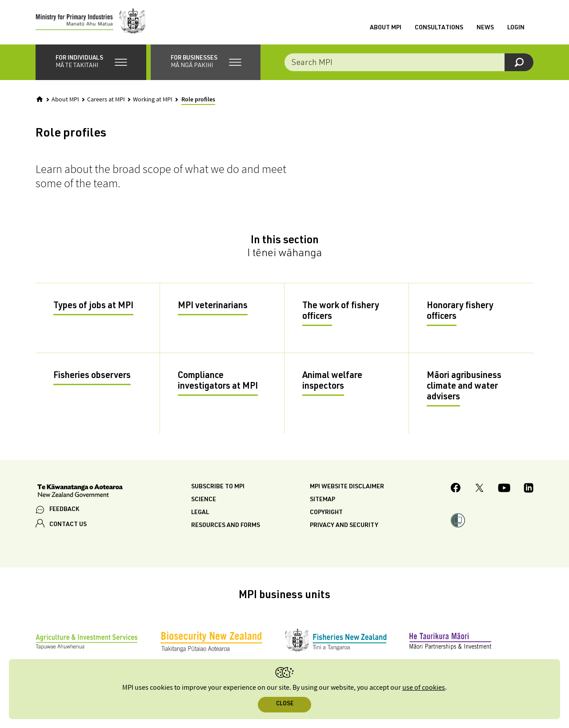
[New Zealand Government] (80, 492)
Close (285, 704)
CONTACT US (68, 525)
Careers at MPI (106, 100)
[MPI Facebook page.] (456, 489)
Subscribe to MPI (218, 487)
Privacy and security (344, 526)
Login (516, 28)
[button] (91, 62)
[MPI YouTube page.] (504, 489)
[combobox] (409, 62)
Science (204, 500)
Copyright (326, 513)
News (485, 28)
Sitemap (323, 500)
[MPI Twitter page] (479, 489)
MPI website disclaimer (347, 487)
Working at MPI (153, 100)
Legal (200, 513)
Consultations (439, 28)
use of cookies (424, 688)
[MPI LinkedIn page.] (529, 489)
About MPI (386, 28)
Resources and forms (226, 526)
